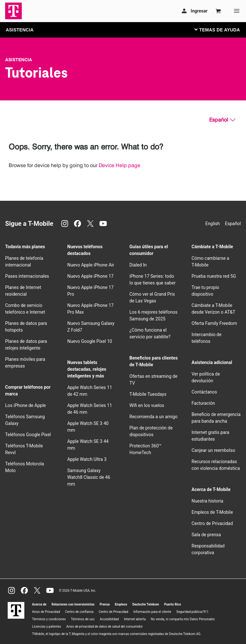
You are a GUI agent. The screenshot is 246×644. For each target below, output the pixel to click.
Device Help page (119, 165)
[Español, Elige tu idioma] (222, 120)
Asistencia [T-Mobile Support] (19, 60)
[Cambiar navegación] (222, 30)
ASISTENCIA (20, 30)
